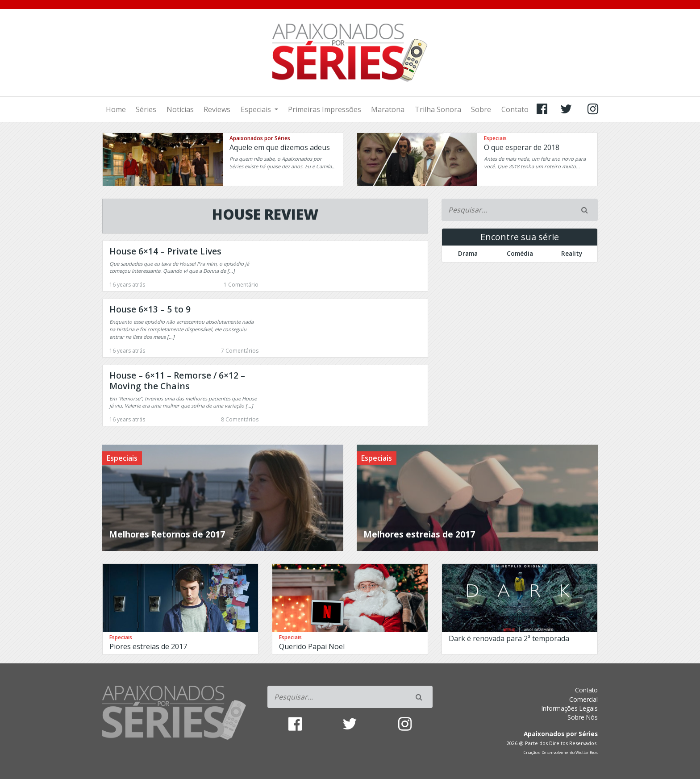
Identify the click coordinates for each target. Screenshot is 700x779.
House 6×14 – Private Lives (165, 251)
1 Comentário (241, 285)
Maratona (388, 109)
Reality (572, 253)
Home (116, 109)
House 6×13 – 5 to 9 (150, 309)
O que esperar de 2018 (522, 147)
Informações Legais (570, 708)
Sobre (481, 109)
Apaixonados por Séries (260, 138)
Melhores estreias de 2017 (419, 534)
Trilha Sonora (438, 109)
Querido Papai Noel (312, 646)
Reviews (217, 109)
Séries (146, 109)
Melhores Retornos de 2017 (167, 534)
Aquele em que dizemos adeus (280, 147)
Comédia (520, 253)
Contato (515, 109)
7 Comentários (240, 351)
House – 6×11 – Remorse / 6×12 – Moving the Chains (177, 381)
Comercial (583, 699)
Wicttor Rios (587, 753)
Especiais (257, 109)
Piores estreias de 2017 (148, 646)
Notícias (180, 109)
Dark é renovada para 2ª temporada (509, 638)
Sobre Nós (583, 717)
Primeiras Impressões (325, 109)
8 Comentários (240, 419)
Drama (468, 253)
